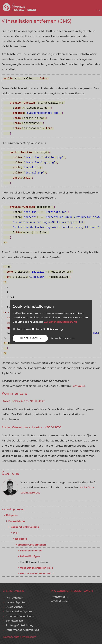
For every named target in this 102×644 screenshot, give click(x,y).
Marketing (55, 329)
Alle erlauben (29, 338)
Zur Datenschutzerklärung (60, 322)
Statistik (39, 329)
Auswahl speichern (63, 338)
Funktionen (22, 329)
